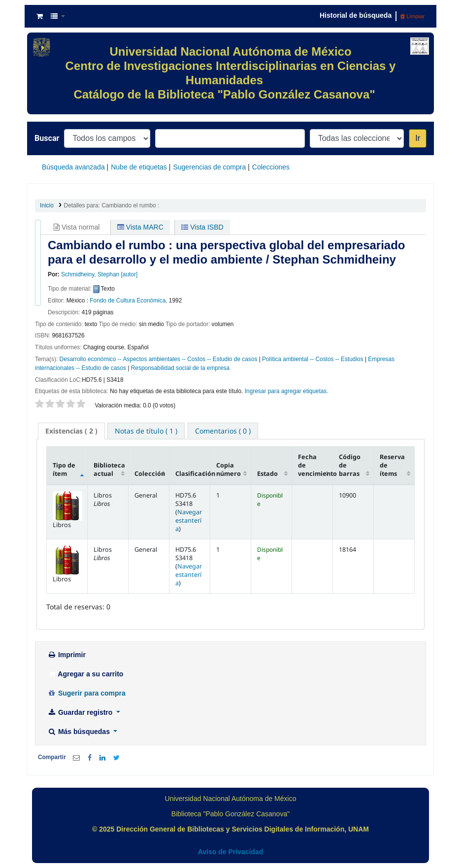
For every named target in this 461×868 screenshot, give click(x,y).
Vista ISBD (202, 227)
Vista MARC (140, 227)
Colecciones (271, 167)
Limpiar (412, 16)
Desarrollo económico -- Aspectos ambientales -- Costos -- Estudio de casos (159, 359)
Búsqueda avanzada (73, 167)
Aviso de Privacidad (231, 852)
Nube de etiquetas (139, 167)
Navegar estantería (189, 520)
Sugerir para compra (86, 693)
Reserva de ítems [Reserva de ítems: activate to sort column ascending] (392, 465)
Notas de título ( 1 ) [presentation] (146, 431)
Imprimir (66, 655)
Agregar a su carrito (85, 674)
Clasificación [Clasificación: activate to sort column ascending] (193, 474)
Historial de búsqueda (356, 15)
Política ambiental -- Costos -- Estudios (313, 359)
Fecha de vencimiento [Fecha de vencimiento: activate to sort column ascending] (315, 465)
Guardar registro (81, 712)
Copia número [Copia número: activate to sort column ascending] (229, 469)
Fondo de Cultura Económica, (128, 300)
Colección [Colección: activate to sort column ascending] (150, 474)
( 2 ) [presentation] (71, 431)
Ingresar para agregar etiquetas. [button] (287, 391)
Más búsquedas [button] (80, 732)
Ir (418, 138)
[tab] (71, 431)
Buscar (47, 138)
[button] (40, 16)
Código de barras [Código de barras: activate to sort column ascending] (350, 465)
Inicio (47, 205)
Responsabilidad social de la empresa (180, 368)
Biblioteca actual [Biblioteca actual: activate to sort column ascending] (109, 469)
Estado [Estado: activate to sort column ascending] (267, 474)
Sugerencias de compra (209, 167)
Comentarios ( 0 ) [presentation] (223, 431)
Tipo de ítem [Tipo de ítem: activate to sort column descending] (64, 469)
